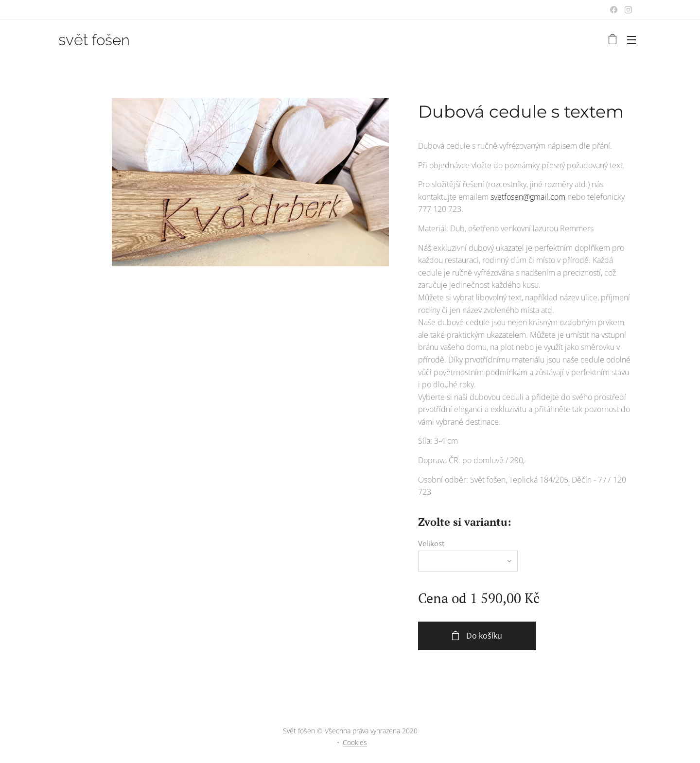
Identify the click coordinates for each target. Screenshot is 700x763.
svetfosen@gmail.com (528, 197)
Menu (631, 40)
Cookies (355, 742)
